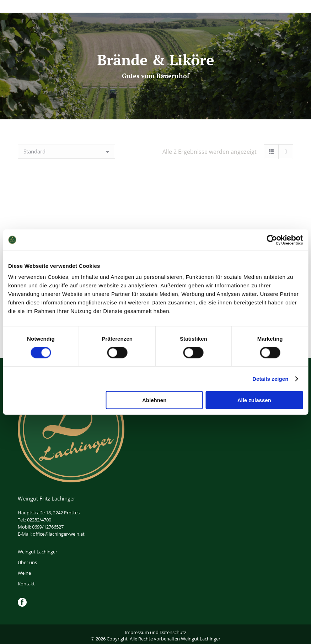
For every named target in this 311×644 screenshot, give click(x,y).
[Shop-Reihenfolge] (66, 152)
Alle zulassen (254, 400)
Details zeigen (270, 378)
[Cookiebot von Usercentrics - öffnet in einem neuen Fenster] (272, 240)
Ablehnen (154, 400)
